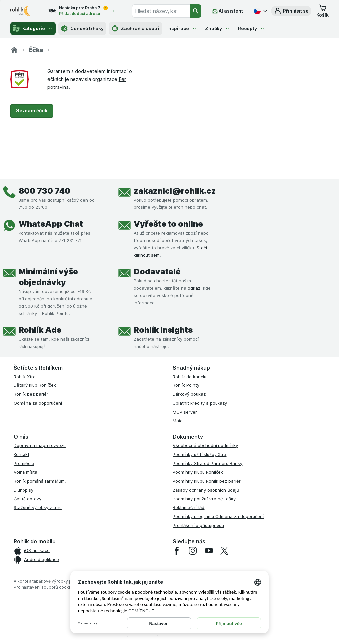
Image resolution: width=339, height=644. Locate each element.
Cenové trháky (82, 29)
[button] (291, 11)
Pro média (24, 463)
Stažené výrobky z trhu (38, 507)
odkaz (194, 288)
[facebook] (177, 551)
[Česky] (260, 11)
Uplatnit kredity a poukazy (200, 403)
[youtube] (209, 551)
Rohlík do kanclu (190, 377)
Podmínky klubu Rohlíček (198, 472)
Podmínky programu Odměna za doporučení (218, 516)
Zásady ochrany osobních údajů (206, 490)
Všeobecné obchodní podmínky (205, 445)
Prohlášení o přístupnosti (198, 525)
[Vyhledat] (196, 11)
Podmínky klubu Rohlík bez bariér (207, 481)
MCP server (185, 412)
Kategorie (33, 29)
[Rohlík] (14, 50)
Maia (178, 421)
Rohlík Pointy (186, 385)
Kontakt (22, 454)
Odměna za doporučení (38, 403)
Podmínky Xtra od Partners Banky (208, 463)
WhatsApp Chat (51, 224)
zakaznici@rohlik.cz (175, 191)
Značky (218, 28)
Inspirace (182, 28)
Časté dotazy (27, 499)
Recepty (251, 28)
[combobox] (161, 11)
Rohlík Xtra (25, 377)
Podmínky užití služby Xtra (200, 454)
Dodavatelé (157, 272)
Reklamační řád (189, 507)
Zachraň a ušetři (135, 29)
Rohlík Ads (40, 330)
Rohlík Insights (163, 330)
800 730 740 (44, 191)
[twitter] (224, 551)
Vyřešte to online (168, 224)
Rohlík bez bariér (31, 394)
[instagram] (193, 551)
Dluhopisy (24, 490)
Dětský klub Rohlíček (35, 385)
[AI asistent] (228, 11)
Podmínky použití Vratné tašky (204, 499)
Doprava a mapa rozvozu (40, 445)
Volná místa (25, 472)
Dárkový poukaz (189, 394)
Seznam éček (32, 111)
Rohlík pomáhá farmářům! (40, 481)
